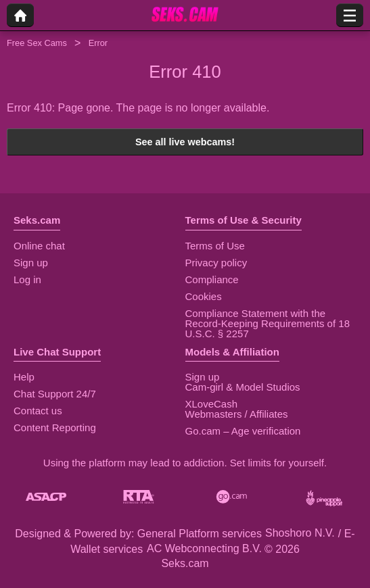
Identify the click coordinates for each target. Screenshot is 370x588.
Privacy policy (216, 263)
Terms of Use (215, 246)
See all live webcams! (185, 142)
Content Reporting (55, 427)
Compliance (212, 279)
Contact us (38, 411)
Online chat (39, 246)
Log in (27, 279)
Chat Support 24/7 (55, 394)
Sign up (31, 263)
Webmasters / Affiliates (237, 414)
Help (24, 377)
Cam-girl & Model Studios (243, 387)
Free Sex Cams (37, 43)
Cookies (204, 296)
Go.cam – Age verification (243, 431)
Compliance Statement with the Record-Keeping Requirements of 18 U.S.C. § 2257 (268, 323)
